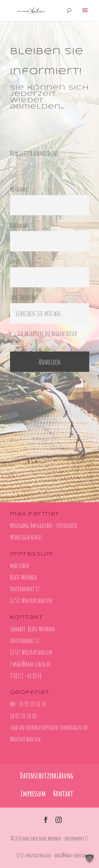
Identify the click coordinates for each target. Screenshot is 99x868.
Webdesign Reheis (26, 537)
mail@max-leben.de (32, 664)
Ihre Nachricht (24, 297)
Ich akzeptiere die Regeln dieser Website (44, 337)
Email (16, 261)
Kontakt (63, 794)
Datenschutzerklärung (47, 776)
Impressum (33, 794)
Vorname (19, 189)
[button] (89, 858)
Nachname (20, 225)
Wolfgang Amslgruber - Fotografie (44, 525)
